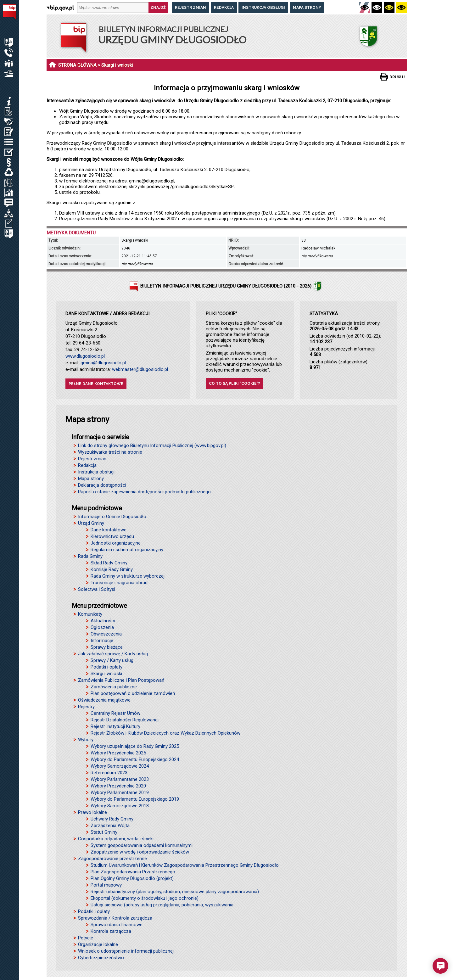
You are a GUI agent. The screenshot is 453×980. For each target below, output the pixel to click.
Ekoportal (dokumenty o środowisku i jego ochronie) (145, 898)
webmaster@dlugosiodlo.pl (140, 369)
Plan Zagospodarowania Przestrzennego (133, 872)
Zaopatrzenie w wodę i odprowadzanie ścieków (140, 852)
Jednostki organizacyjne (116, 543)
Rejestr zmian (190, 8)
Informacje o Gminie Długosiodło (112, 517)
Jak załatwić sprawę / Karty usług (113, 654)
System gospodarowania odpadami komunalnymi (142, 845)
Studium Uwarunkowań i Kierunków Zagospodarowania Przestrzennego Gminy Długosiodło (185, 865)
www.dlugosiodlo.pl (85, 356)
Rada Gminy (90, 556)
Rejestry (86, 707)
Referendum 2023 (109, 773)
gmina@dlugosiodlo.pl (103, 363)
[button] (440, 966)
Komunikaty (90, 614)
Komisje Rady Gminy (112, 569)
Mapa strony (307, 8)
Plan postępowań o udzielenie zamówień (133, 693)
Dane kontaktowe (109, 530)
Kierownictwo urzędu (112, 536)
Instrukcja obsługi (263, 8)
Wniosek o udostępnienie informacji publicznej (126, 951)
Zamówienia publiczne (114, 687)
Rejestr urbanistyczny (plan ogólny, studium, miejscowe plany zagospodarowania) (175, 892)
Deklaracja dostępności (102, 485)
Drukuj (397, 77)
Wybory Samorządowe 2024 (120, 766)
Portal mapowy (106, 885)
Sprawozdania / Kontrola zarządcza (115, 918)
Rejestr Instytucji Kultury (115, 726)
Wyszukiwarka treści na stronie (110, 452)
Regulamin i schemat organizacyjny (127, 550)
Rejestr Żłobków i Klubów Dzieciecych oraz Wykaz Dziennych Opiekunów (165, 733)
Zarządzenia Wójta (110, 826)
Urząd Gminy (91, 523)
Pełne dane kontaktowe (96, 384)
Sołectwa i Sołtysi (97, 589)
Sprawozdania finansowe (117, 925)
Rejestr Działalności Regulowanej (125, 720)
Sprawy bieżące (107, 647)
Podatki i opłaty (106, 667)
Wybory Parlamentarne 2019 (120, 792)
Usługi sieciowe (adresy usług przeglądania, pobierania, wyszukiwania (162, 905)
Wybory (86, 740)
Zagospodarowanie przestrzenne (112, 859)
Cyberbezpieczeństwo (101, 958)
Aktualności (103, 621)
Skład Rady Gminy (109, 563)
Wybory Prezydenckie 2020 (118, 786)
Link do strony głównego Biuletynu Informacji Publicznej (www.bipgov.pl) (152, 445)
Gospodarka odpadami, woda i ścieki (116, 839)
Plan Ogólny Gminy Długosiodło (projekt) (132, 878)
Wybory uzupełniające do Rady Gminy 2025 (135, 746)
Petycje (86, 938)
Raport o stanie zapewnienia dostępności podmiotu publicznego (144, 492)
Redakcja (224, 8)
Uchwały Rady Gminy (112, 819)
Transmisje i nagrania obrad (119, 583)
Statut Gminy (104, 832)
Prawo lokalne (92, 812)
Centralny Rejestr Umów (115, 713)
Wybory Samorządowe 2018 (120, 806)
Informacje (102, 641)
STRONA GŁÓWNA (77, 65)
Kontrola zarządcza (111, 931)
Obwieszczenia (106, 634)
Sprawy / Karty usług (112, 660)
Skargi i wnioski (106, 674)
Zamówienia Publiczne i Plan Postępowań (121, 680)
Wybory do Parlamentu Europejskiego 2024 (135, 759)
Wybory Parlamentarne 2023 (120, 779)
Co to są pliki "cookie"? (235, 384)
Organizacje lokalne (98, 944)
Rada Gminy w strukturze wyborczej (128, 576)
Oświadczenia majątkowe (104, 700)
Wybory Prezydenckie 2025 (118, 753)
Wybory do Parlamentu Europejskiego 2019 (135, 799)
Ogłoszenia (102, 627)
